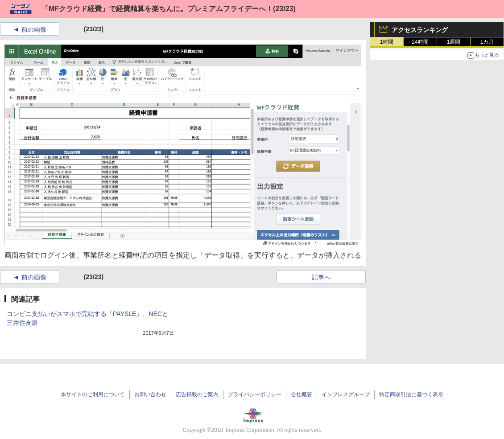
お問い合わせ (150, 394)
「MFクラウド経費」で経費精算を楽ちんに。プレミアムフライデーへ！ (157, 9)
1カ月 (487, 42)
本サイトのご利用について (93, 394)
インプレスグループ (346, 394)
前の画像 (34, 29)
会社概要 (302, 394)
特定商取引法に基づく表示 (411, 394)
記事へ (321, 277)
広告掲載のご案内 (197, 394)
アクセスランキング (420, 30)
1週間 (454, 42)
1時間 (387, 42)
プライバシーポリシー (255, 394)
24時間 (420, 42)
